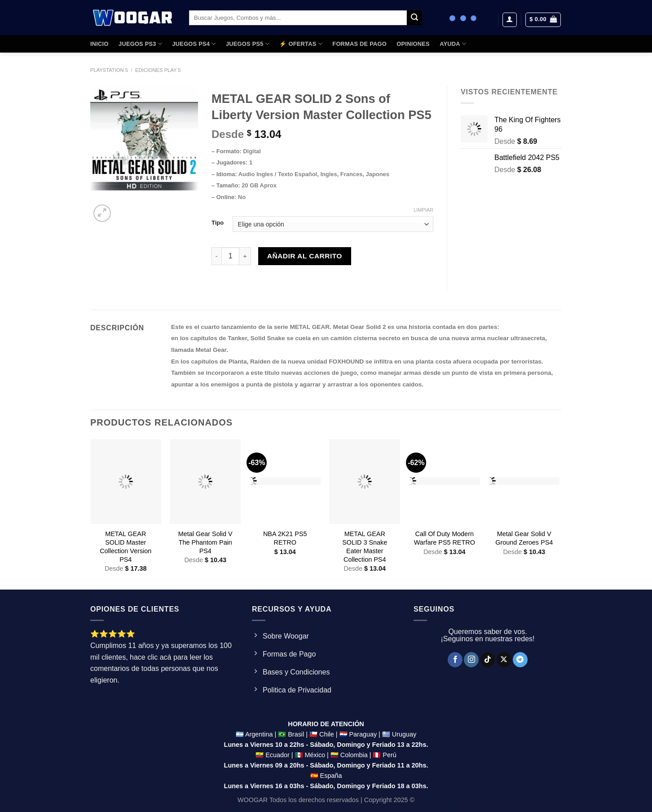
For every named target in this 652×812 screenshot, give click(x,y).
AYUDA (453, 44)
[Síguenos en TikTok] (488, 660)
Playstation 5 (109, 70)
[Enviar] (414, 18)
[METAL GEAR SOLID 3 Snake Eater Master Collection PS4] (365, 481)
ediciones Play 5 (158, 70)
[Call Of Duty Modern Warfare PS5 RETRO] (445, 481)
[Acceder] (510, 20)
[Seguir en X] (504, 660)
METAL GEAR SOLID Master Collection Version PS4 (126, 546)
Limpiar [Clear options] (423, 210)
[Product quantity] (230, 256)
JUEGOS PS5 (248, 44)
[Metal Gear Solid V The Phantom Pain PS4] (205, 481)
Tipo (218, 223)
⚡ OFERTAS (301, 44)
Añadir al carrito (305, 256)
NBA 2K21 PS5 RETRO (285, 538)
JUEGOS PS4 (194, 44)
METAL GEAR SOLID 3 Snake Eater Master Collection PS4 (365, 546)
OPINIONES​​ (413, 44)
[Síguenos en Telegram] (520, 660)
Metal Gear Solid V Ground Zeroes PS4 (524, 538)
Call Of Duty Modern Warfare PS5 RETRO (445, 538)
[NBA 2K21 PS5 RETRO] (285, 481)
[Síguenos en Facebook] (455, 660)
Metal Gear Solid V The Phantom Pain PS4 (205, 542)
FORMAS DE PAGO (359, 44)
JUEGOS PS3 (140, 44)
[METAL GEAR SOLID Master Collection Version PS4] (126, 481)
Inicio (99, 44)
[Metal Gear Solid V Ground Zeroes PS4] (524, 481)
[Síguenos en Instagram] (471, 660)
